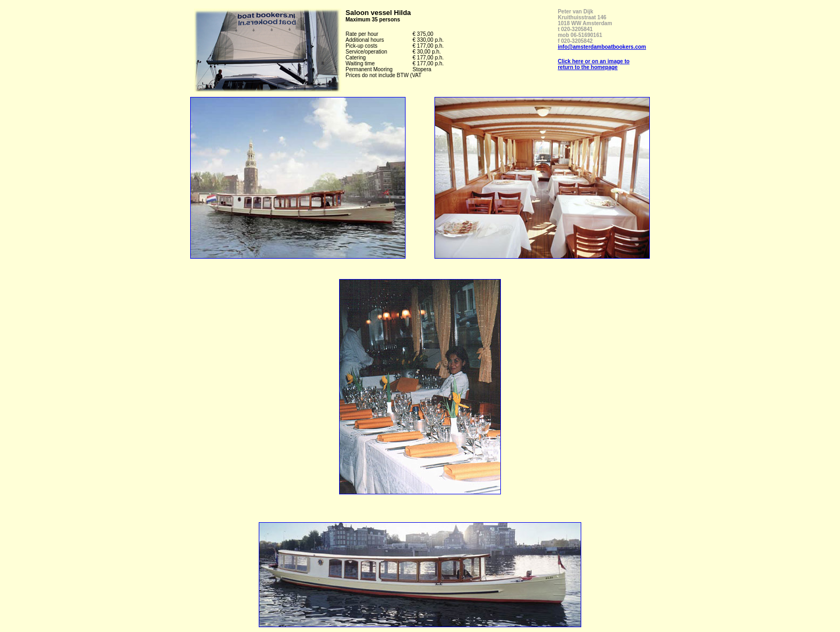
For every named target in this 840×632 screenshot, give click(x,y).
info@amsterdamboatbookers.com (602, 47)
